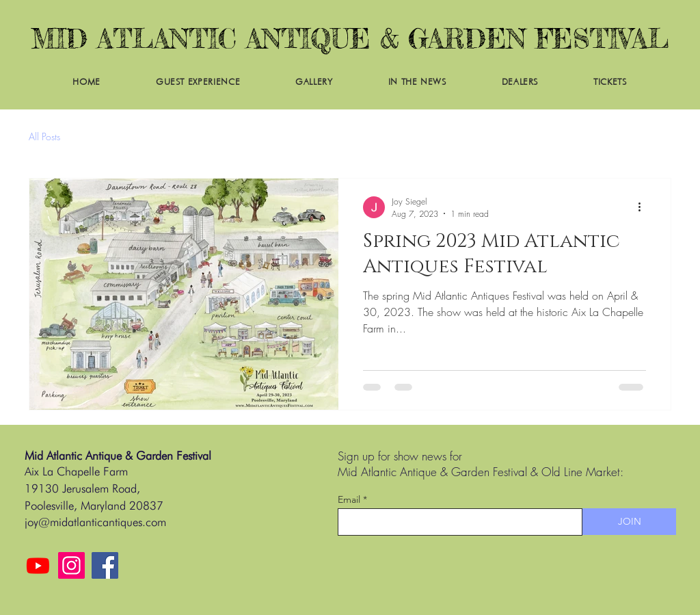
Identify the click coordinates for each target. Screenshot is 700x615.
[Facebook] (105, 565)
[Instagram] (71, 565)
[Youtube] (38, 565)
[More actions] (644, 207)
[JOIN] (629, 522)
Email (349, 499)
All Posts (44, 136)
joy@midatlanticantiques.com (95, 522)
